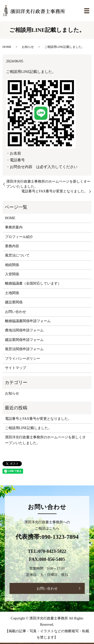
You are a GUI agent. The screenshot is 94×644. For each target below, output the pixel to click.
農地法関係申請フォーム (24, 330)
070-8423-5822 (52, 551)
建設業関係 (14, 302)
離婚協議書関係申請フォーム (28, 321)
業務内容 (12, 246)
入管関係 (12, 274)
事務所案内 (14, 227)
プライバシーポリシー (23, 359)
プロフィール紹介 (19, 237)
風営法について (17, 255)
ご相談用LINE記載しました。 (28, 428)
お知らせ (28, 47)
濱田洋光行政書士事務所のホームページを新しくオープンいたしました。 (48, 184)
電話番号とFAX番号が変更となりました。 (55, 191)
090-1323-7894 (60, 537)
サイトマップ (16, 368)
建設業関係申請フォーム (24, 340)
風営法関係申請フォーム (24, 349)
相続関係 (12, 265)
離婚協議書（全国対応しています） (33, 283)
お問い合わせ (16, 312)
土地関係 (12, 293)
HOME (7, 47)
